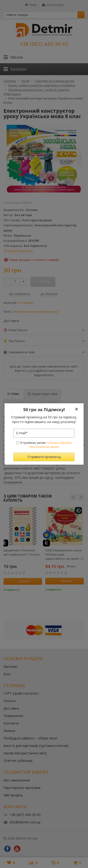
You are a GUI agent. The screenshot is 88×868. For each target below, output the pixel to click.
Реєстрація (53, 5)
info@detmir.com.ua (25, 822)
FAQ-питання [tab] (44, 404)
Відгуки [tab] (15, 404)
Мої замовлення (17, 780)
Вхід (31, 5)
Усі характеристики (18, 251)
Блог (7, 674)
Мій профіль (13, 795)
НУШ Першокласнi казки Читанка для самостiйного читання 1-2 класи (64, 554)
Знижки (9, 731)
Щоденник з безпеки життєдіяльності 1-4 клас (22, 552)
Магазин (10, 667)
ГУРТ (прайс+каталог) (21, 693)
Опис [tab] (13, 394)
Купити (22, 581)
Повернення (13, 716)
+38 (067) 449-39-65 (44, 44)
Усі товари (25, 303)
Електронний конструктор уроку (35, 312)
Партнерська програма (22, 788)
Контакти (11, 723)
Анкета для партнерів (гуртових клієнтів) (36, 746)
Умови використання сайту (25, 753)
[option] (23, 549)
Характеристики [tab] (42, 394)
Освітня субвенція (18, 761)
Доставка (11, 708)
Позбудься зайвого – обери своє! (30, 738)
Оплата (10, 701)
